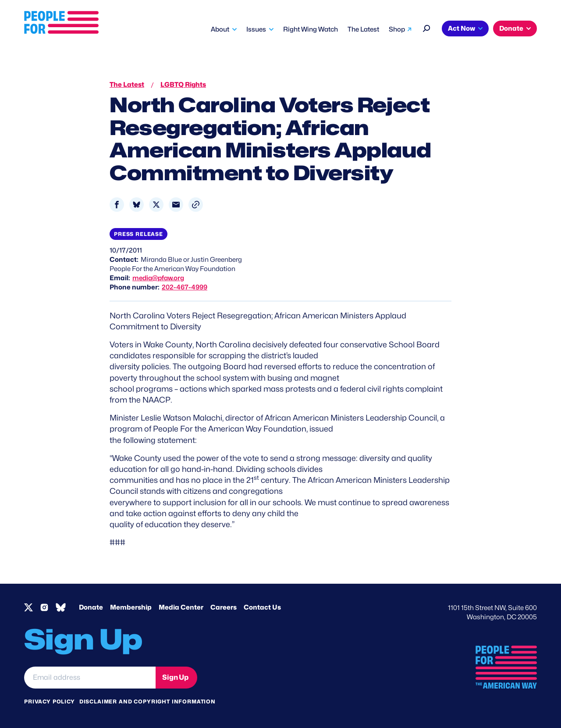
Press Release (138, 234)
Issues (256, 29)
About (220, 29)
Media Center (181, 607)
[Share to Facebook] (117, 205)
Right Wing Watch (311, 29)
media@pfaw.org (158, 278)
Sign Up (175, 677)
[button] (196, 205)
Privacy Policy (50, 701)
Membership (131, 607)
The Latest (363, 29)
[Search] (427, 27)
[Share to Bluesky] (137, 205)
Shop (397, 29)
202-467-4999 (185, 287)
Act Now (462, 29)
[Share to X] (156, 205)
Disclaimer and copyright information (147, 701)
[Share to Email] (176, 205)
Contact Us (262, 607)
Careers (224, 607)
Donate (511, 29)
